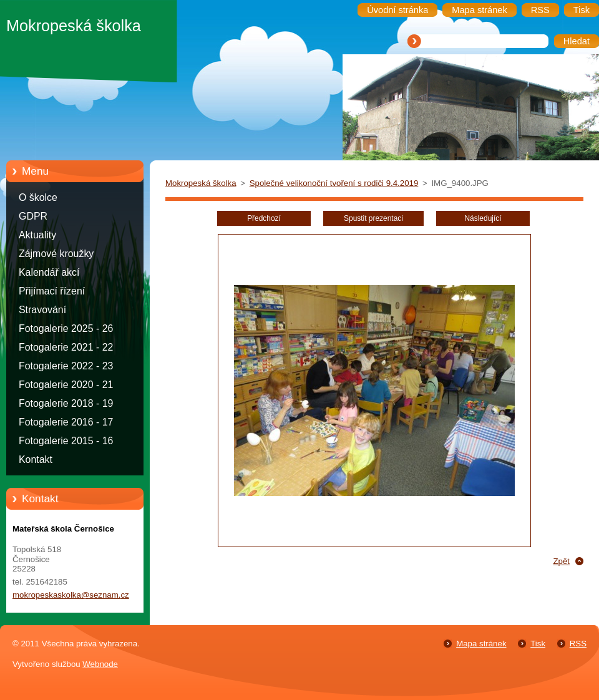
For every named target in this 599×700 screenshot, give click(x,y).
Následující (483, 218)
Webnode (100, 664)
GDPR (33, 216)
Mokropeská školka (201, 183)
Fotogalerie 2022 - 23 (66, 366)
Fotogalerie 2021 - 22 (66, 347)
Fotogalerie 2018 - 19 (66, 403)
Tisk (538, 644)
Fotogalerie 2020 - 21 (66, 385)
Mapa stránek (481, 644)
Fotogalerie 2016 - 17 (66, 422)
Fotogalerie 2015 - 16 (66, 441)
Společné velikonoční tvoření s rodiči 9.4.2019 (334, 183)
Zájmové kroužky (56, 254)
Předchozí (264, 218)
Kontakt (36, 459)
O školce (38, 197)
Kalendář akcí (49, 272)
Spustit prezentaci (373, 218)
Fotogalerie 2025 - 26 (66, 328)
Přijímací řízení (52, 291)
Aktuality (37, 235)
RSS (578, 644)
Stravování (42, 310)
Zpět (561, 561)
